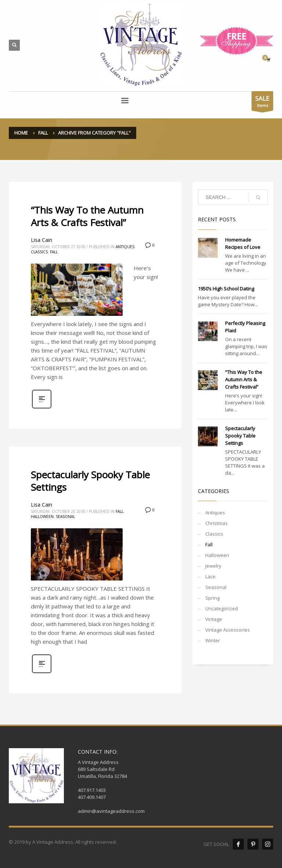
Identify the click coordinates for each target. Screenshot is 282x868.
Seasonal (65, 517)
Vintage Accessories (228, 630)
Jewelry (213, 566)
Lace (210, 576)
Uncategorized (222, 608)
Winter (213, 640)
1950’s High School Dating (226, 289)
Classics (39, 252)
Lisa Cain (41, 240)
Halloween (42, 517)
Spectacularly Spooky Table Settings (90, 481)
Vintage (214, 619)
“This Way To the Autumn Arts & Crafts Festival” (87, 216)
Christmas (216, 523)
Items (262, 102)
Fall (54, 252)
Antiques (125, 247)
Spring (212, 598)
